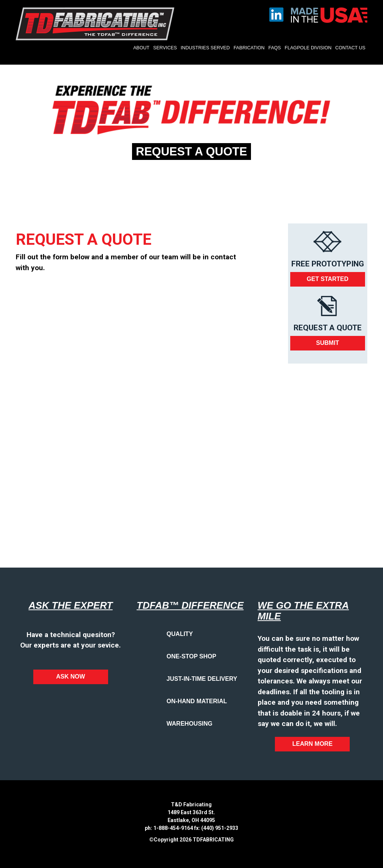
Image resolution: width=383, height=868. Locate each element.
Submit (327, 343)
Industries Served (205, 48)
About (141, 48)
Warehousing (189, 724)
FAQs (275, 48)
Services (165, 48)
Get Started (328, 279)
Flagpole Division (308, 48)
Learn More (313, 744)
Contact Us (350, 48)
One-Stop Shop (191, 656)
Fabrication (249, 48)
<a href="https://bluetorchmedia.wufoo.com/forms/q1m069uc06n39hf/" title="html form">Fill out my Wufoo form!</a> (131, 412)
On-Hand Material (197, 701)
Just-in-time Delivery (202, 679)
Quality (180, 634)
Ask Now (71, 677)
